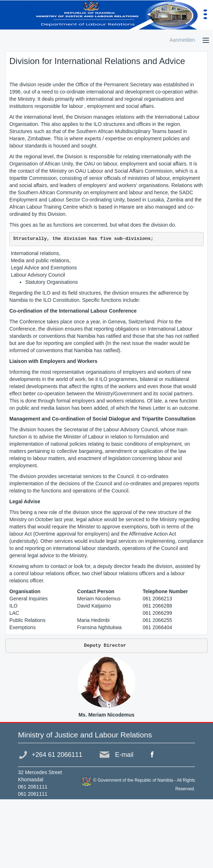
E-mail (124, 755)
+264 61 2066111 (57, 755)
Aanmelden (182, 40)
